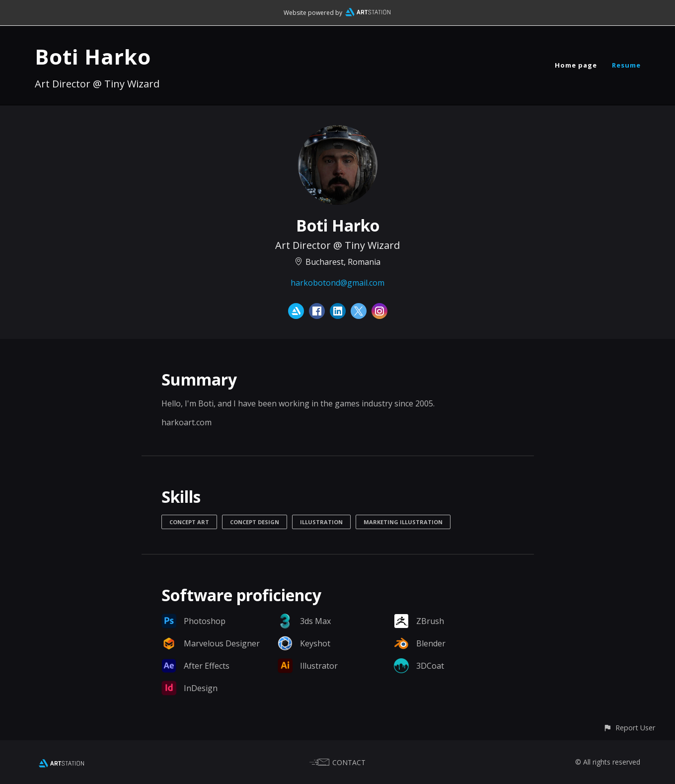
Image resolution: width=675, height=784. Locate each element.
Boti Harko (93, 56)
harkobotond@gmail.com (337, 283)
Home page (576, 65)
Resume (626, 65)
